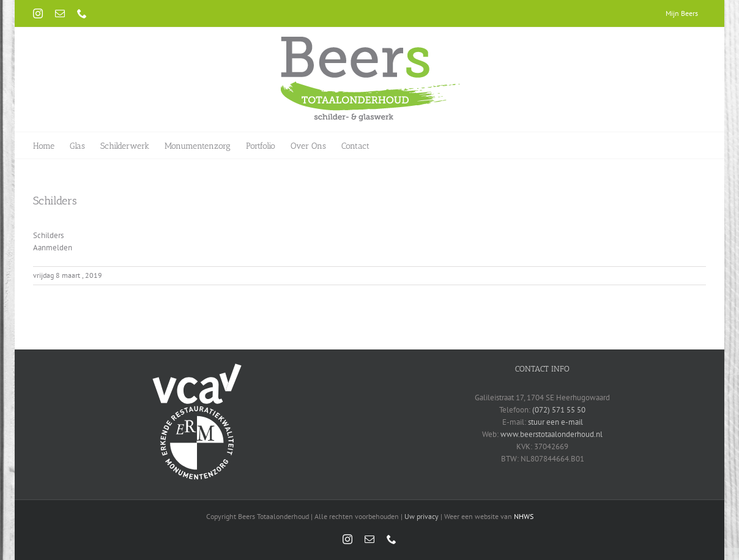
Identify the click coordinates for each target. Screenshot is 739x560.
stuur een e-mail (555, 422)
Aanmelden (53, 248)
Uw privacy (421, 516)
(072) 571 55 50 (559, 410)
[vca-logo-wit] (197, 367)
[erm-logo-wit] (197, 409)
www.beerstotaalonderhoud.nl (551, 434)
